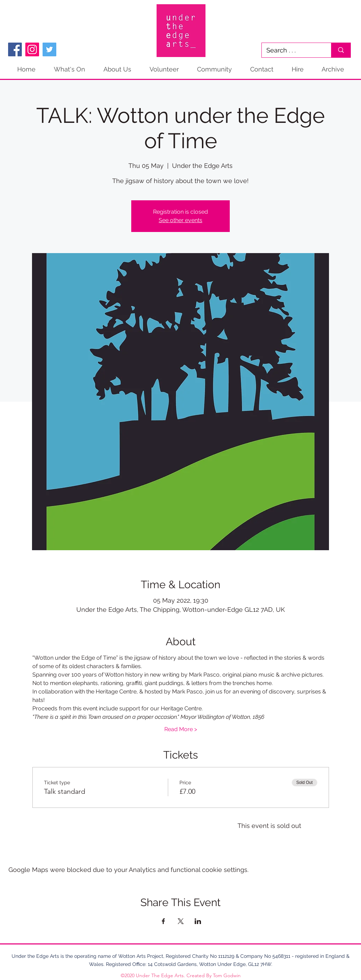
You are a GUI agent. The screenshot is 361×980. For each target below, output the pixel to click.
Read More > (181, 729)
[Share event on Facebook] (163, 921)
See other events (180, 220)
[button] (333, 69)
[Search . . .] (291, 50)
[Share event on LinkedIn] (198, 921)
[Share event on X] (181, 921)
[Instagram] (32, 49)
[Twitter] (49, 49)
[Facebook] (15, 49)
